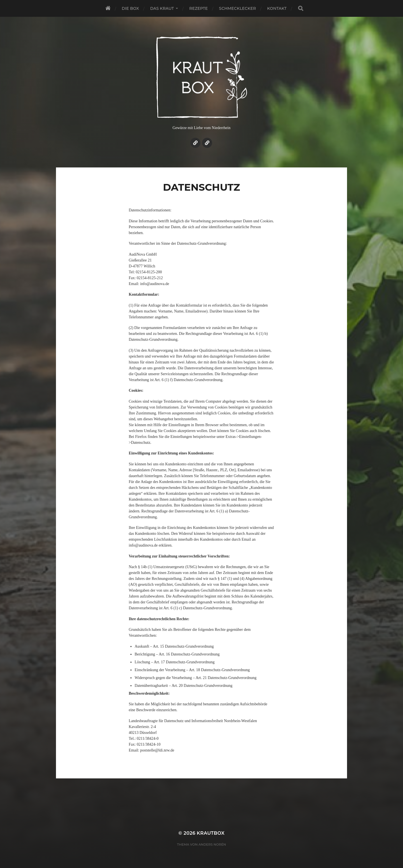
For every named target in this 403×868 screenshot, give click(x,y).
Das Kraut (162, 8)
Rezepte (198, 8)
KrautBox (211, 833)
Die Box (130, 8)
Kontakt (277, 8)
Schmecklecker (238, 8)
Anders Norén (212, 844)
